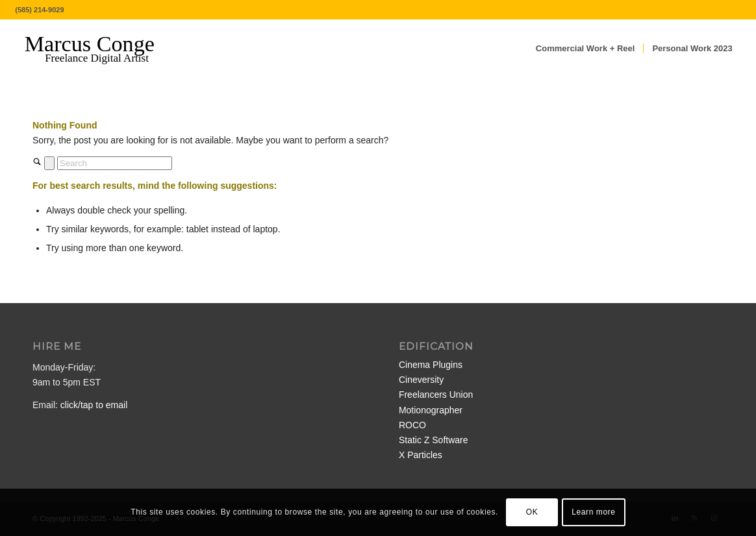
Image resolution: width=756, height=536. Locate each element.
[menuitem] (586, 49)
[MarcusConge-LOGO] (99, 49)
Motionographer (431, 410)
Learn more (593, 512)
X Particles (421, 455)
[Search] (115, 163)
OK (532, 512)
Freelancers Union (436, 395)
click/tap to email (94, 405)
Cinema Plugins (431, 365)
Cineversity (421, 380)
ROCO (412, 425)
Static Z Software (434, 440)
